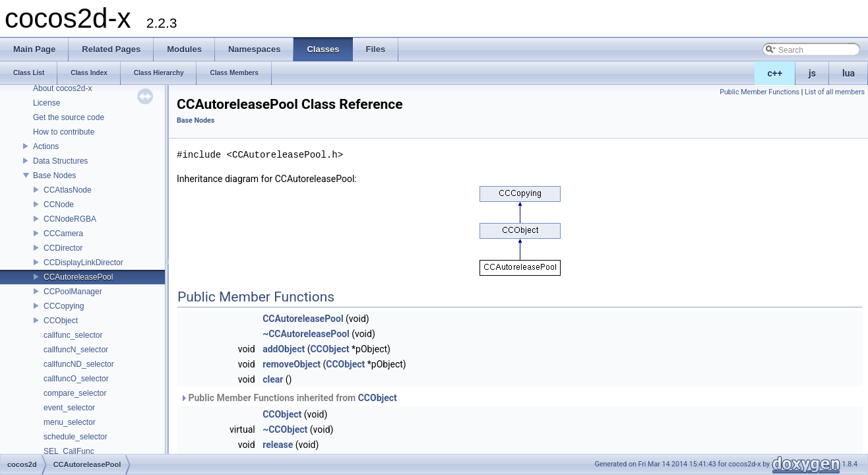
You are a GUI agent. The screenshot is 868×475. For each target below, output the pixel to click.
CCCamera (63, 234)
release (278, 445)
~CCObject (285, 429)
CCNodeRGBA (70, 219)
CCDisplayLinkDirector (83, 263)
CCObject (61, 321)
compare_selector (75, 393)
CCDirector (63, 248)
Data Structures (60, 161)
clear (273, 379)
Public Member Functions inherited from (289, 398)
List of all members (835, 92)
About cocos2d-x (62, 88)
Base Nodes (54, 175)
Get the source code (69, 117)
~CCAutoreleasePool (306, 334)
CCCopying (64, 306)
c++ (775, 73)
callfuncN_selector (76, 350)
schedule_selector (76, 437)
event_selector (69, 408)
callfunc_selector (73, 335)
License (46, 103)
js (812, 73)
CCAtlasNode (68, 190)
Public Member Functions (759, 92)
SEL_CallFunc (69, 451)
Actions (46, 146)
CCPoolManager (73, 292)
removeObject (292, 364)
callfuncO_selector (76, 379)
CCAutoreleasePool (78, 277)
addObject (284, 349)
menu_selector (70, 422)
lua (849, 73)
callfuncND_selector (79, 364)
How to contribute (64, 132)
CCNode (59, 205)
